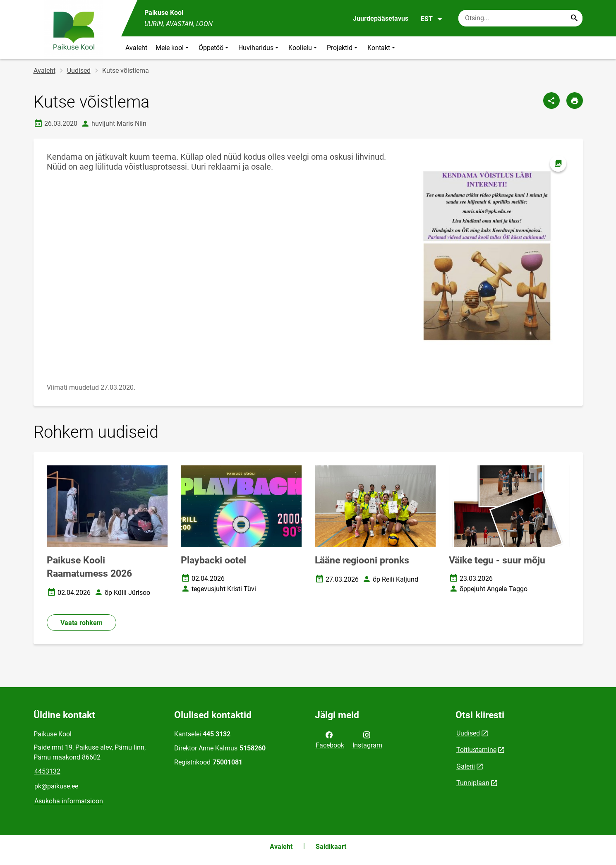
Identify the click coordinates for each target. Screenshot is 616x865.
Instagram (367, 739)
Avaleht (136, 48)
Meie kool (173, 48)
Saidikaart (331, 847)
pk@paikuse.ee (56, 786)
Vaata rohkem (81, 623)
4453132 (47, 771)
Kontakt (382, 48)
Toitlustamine (476, 750)
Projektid (343, 48)
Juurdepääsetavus (381, 18)
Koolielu (303, 48)
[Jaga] (551, 101)
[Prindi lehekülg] (575, 101)
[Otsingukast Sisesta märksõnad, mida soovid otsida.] (520, 18)
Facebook (330, 739)
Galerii (466, 766)
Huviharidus (259, 48)
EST (432, 19)
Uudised (79, 71)
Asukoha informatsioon (69, 801)
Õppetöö (214, 48)
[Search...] (574, 18)
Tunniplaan (473, 783)
